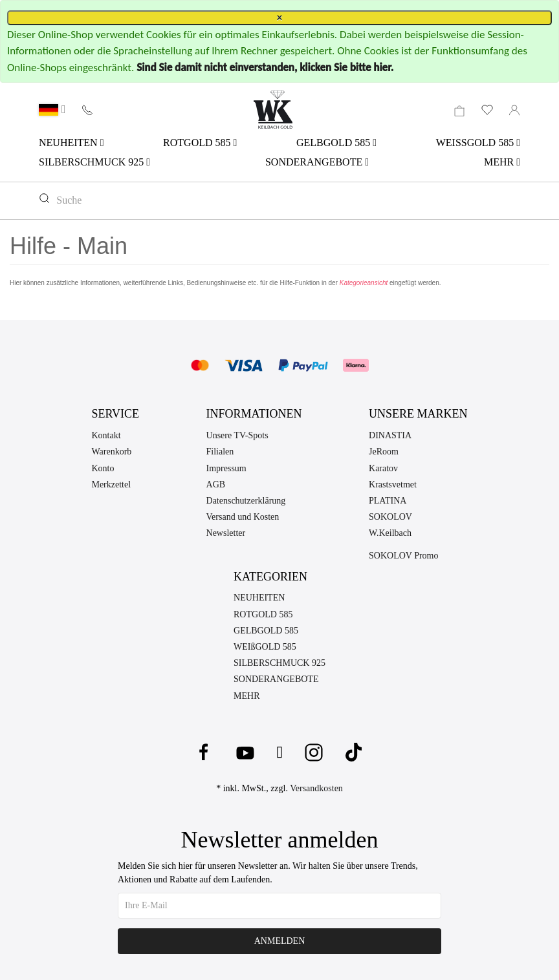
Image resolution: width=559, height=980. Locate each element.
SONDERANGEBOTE (317, 162)
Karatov (383, 468)
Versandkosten (316, 788)
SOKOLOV (390, 517)
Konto (103, 468)
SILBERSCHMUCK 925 (94, 162)
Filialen (220, 452)
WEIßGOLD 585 (265, 647)
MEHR (502, 162)
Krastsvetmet (393, 485)
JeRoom (384, 452)
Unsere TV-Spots (237, 435)
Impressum (226, 468)
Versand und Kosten (243, 517)
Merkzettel (111, 485)
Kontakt (106, 435)
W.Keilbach (390, 533)
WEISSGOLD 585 (478, 143)
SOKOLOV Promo (403, 556)
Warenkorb (111, 452)
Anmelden (280, 941)
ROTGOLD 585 (200, 143)
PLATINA (388, 501)
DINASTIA (390, 435)
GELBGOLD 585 (336, 143)
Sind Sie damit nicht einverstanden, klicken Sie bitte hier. (265, 68)
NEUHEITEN (71, 143)
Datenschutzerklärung (246, 501)
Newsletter (226, 533)
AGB (216, 485)
